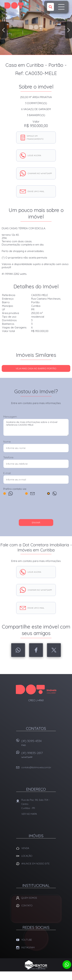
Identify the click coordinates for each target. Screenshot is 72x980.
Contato (27, 906)
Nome (7, 442)
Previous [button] (3, 30)
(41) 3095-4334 (39, 744)
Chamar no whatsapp (40, 173)
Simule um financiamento (35, 137)
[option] (36, 27)
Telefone (8, 457)
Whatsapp (18, 650)
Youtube (27, 940)
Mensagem (10, 417)
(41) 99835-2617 (39, 756)
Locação (27, 856)
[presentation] (36, 509)
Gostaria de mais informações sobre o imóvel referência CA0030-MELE (36, 427)
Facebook (36, 650)
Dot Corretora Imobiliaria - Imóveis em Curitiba (36, 689)
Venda (25, 848)
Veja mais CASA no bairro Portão (36, 368)
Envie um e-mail (36, 191)
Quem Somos (29, 898)
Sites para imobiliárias (36, 969)
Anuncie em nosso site (35, 864)
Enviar (36, 523)
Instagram (28, 947)
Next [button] (69, 30)
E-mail (7, 473)
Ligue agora (34, 155)
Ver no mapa (29, 814)
